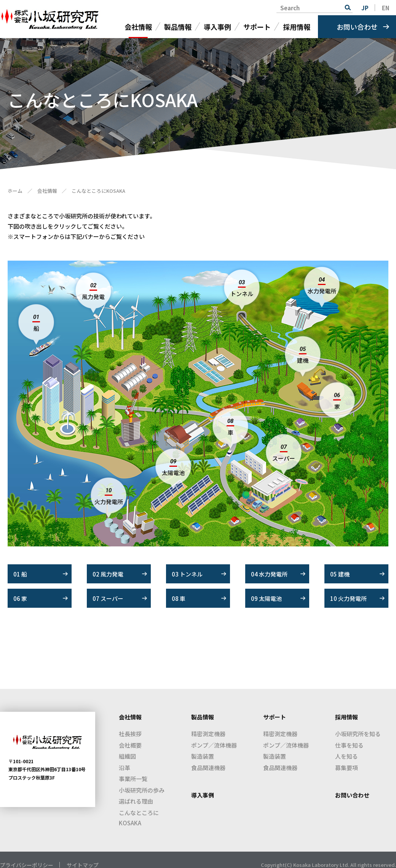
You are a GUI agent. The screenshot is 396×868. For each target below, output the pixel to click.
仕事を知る (349, 745)
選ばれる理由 (136, 801)
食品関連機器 (208, 768)
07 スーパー (108, 598)
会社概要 (130, 745)
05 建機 (340, 574)
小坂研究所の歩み (142, 790)
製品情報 (178, 27)
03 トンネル (187, 574)
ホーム (15, 191)
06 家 (20, 598)
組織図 (127, 756)
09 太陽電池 (266, 598)
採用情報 (297, 27)
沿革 (125, 768)
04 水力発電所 (269, 574)
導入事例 (217, 27)
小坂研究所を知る (358, 734)
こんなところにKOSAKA (139, 818)
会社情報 (138, 27)
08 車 (179, 598)
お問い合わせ (357, 27)
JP (365, 8)
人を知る (346, 756)
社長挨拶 (130, 734)
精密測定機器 (208, 734)
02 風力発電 (108, 574)
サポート (257, 27)
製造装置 (203, 756)
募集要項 (346, 768)
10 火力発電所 (348, 598)
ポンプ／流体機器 (214, 745)
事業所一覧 (133, 779)
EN (386, 8)
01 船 (20, 574)
